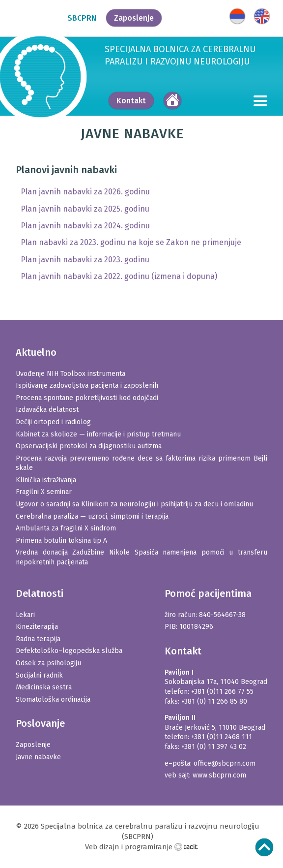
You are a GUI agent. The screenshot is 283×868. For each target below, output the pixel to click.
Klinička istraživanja (46, 480)
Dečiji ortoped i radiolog (53, 422)
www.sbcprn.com (219, 775)
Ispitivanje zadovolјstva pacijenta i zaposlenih (87, 386)
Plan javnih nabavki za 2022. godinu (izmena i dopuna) (119, 276)
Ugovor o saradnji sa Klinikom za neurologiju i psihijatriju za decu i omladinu (134, 504)
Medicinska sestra (44, 687)
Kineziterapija (37, 627)
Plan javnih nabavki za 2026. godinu (85, 192)
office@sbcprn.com (225, 763)
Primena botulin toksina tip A (61, 541)
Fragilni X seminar (44, 492)
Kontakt (131, 101)
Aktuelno (36, 352)
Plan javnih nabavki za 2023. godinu (85, 260)
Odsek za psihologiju (48, 663)
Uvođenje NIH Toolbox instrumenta (71, 374)
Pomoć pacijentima (208, 593)
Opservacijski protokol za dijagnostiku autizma (89, 446)
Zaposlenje (134, 18)
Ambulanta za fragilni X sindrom (66, 528)
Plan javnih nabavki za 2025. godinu (85, 209)
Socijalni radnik (39, 675)
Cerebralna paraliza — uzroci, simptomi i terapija (92, 516)
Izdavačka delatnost (47, 410)
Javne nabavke (38, 757)
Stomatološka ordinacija (53, 699)
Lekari (25, 615)
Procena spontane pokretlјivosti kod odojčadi (87, 398)
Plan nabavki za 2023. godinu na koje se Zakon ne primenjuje (131, 242)
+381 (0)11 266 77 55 (222, 692)
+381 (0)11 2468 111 (222, 737)
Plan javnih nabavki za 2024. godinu (85, 226)
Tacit (186, 846)
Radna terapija (38, 639)
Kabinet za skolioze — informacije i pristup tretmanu (98, 434)
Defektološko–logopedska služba (69, 651)
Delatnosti (40, 593)
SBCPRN (82, 18)
